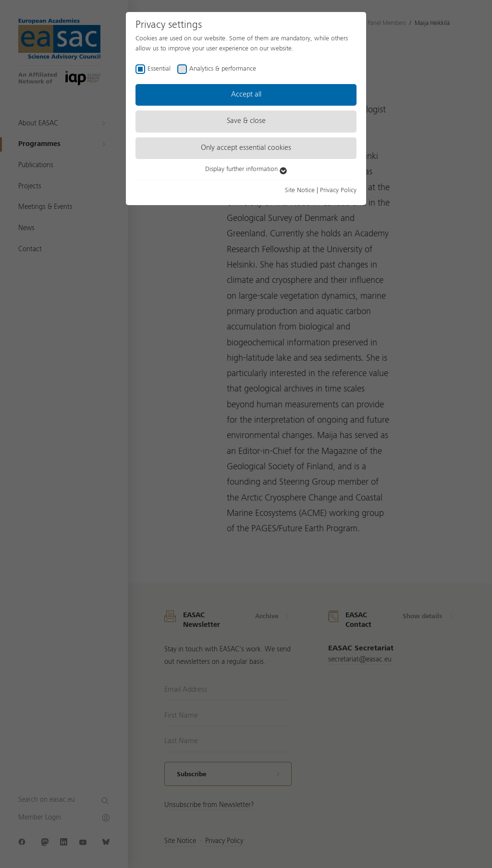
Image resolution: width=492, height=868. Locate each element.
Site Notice (300, 190)
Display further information (246, 169)
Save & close (246, 121)
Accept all (246, 95)
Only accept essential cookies (246, 148)
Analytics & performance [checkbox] (223, 69)
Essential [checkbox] (159, 69)
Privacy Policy (338, 190)
